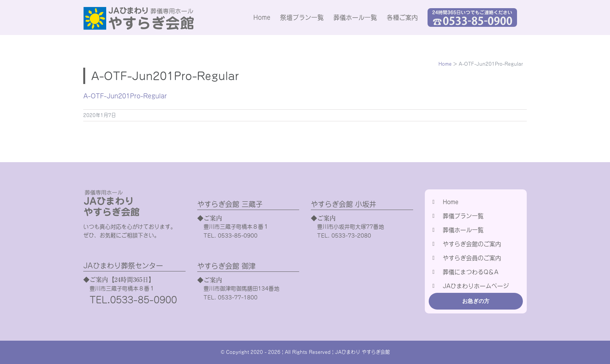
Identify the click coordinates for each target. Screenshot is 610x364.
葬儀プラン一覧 (463, 216)
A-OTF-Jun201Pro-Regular (125, 96)
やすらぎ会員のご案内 (472, 258)
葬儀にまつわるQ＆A (471, 272)
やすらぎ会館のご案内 (472, 244)
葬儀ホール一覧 (463, 230)
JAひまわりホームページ (476, 286)
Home (450, 202)
